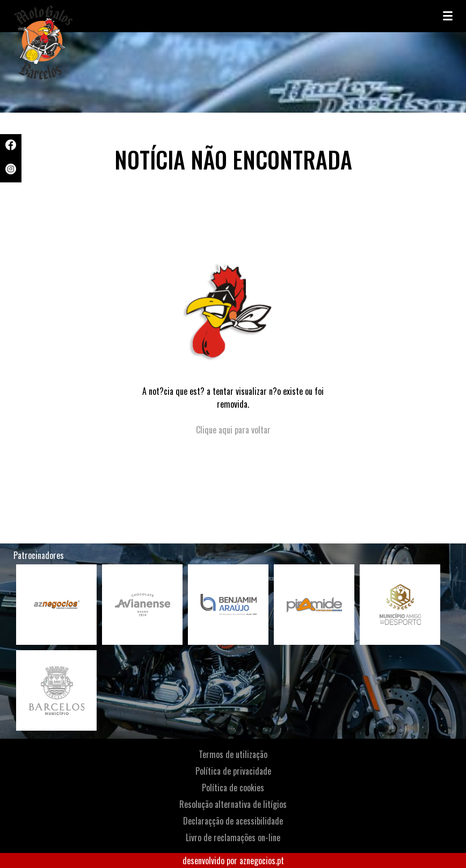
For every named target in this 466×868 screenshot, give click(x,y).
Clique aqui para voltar (233, 430)
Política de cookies (233, 788)
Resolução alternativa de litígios (233, 804)
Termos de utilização (233, 754)
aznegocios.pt (262, 860)
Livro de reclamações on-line (233, 837)
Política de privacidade (233, 771)
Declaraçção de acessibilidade (233, 821)
